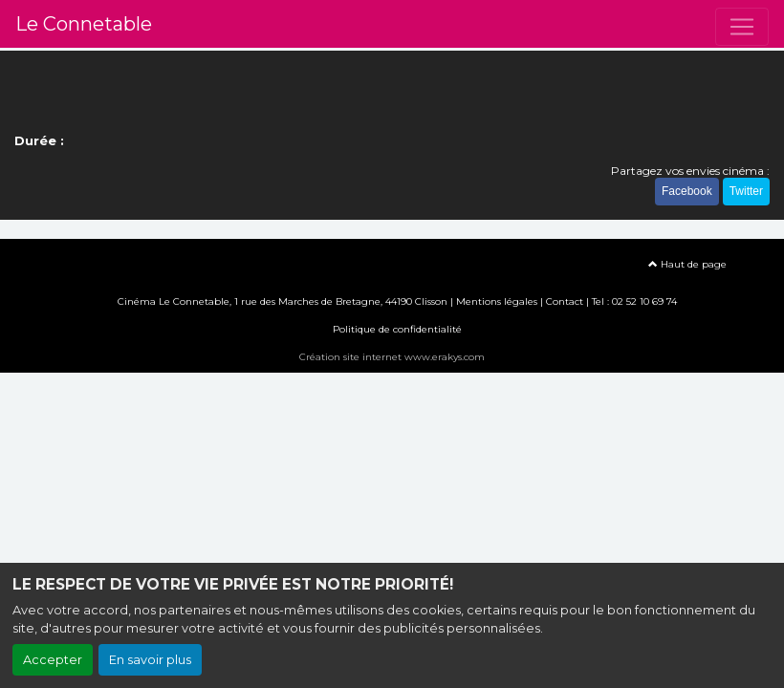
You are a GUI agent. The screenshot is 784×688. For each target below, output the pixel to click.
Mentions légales (497, 301)
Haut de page (687, 264)
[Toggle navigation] (742, 27)
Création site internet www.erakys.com (392, 357)
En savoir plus (150, 660)
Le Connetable (84, 24)
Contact (565, 301)
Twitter (746, 191)
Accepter (53, 660)
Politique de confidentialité (397, 329)
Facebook (687, 191)
